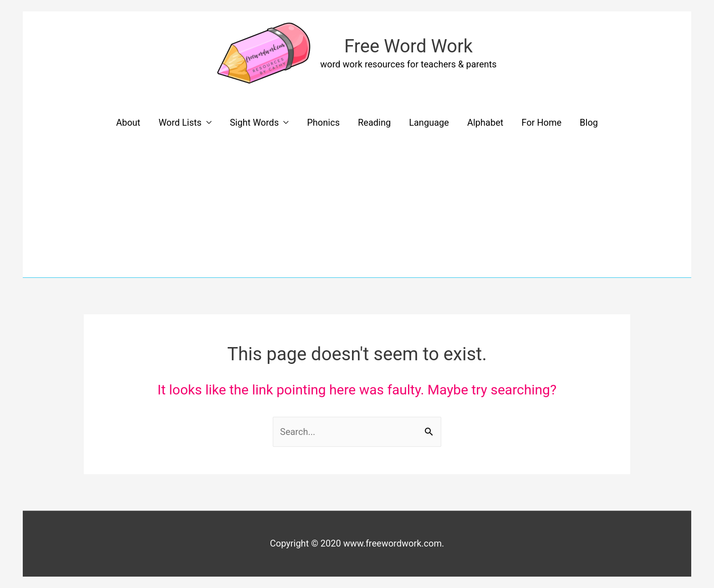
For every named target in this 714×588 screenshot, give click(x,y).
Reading (374, 123)
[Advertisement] (357, 209)
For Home (541, 123)
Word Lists (180, 123)
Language (429, 123)
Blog (589, 123)
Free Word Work (408, 46)
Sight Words (255, 123)
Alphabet (485, 123)
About (128, 123)
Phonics (323, 123)
